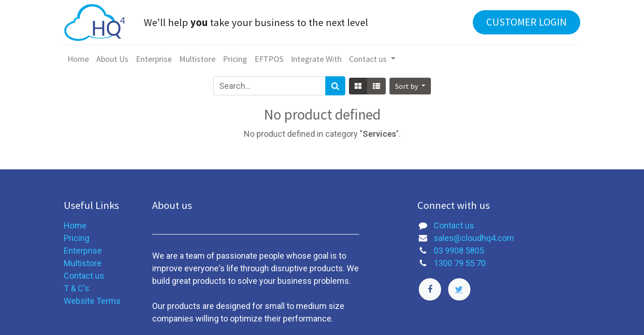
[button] (410, 86)
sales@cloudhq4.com (474, 238)
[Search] (335, 86)
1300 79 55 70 (460, 263)
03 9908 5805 (459, 251)
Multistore (83, 263)
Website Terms (92, 301)
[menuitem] (78, 59)
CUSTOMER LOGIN (527, 22)
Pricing (77, 238)
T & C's (77, 288)
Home (75, 225)
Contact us (84, 276)
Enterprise (83, 251)
